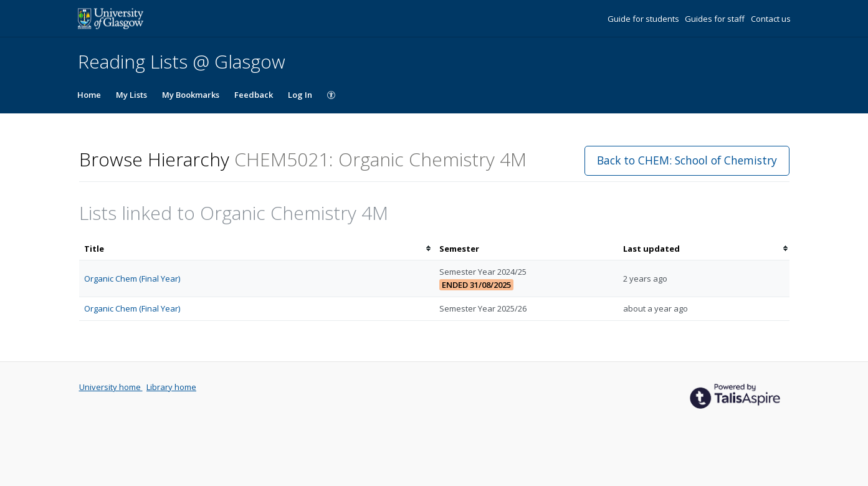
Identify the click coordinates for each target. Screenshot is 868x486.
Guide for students (644, 19)
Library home (171, 387)
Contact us (771, 19)
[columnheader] (257, 249)
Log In (300, 95)
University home (111, 387)
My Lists (131, 95)
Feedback (254, 95)
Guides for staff (716, 19)
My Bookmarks (191, 95)
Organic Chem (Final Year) (132, 279)
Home (89, 95)
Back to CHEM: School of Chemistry (687, 160)
